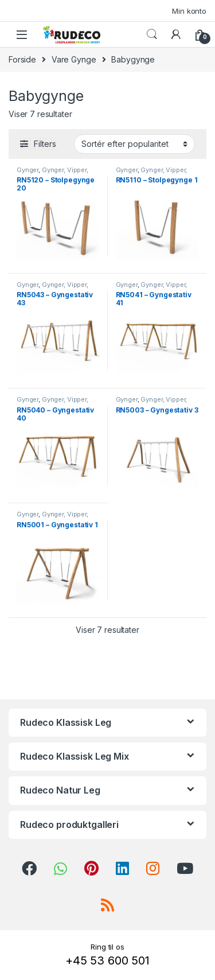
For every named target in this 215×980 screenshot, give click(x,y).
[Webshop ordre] (134, 144)
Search (152, 34)
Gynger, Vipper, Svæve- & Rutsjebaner (52, 173)
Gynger (28, 170)
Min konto (189, 11)
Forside (22, 59)
